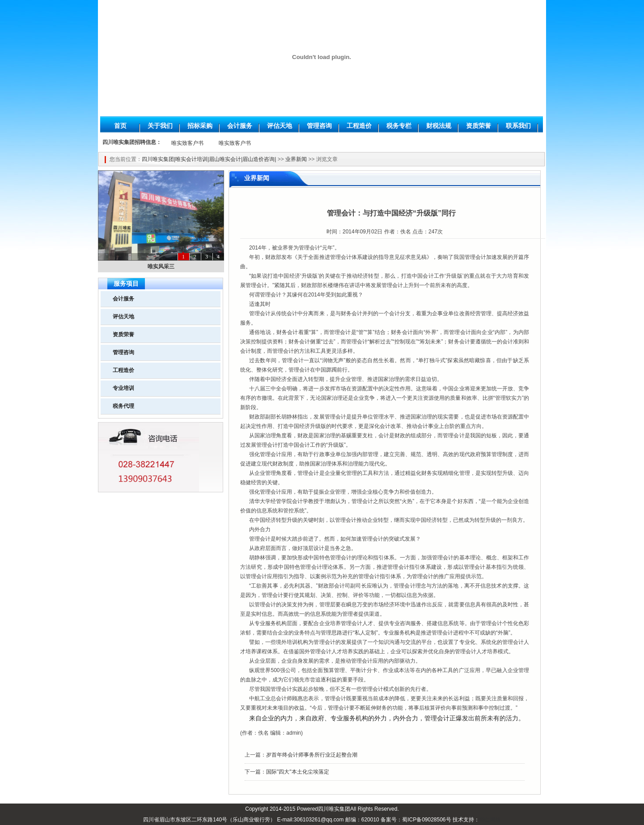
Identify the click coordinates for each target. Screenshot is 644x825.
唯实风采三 (161, 267)
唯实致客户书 (187, 143)
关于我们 (160, 126)
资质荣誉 (479, 126)
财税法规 (439, 126)
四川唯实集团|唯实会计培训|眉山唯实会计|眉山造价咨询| (209, 159)
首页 (120, 126)
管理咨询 (319, 126)
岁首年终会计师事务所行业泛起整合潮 (312, 755)
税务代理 (123, 406)
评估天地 (280, 126)
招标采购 (200, 126)
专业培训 (123, 388)
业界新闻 (296, 159)
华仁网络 (490, 820)
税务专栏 (399, 126)
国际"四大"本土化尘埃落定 (298, 772)
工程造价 (359, 126)
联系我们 (518, 126)
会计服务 (240, 126)
